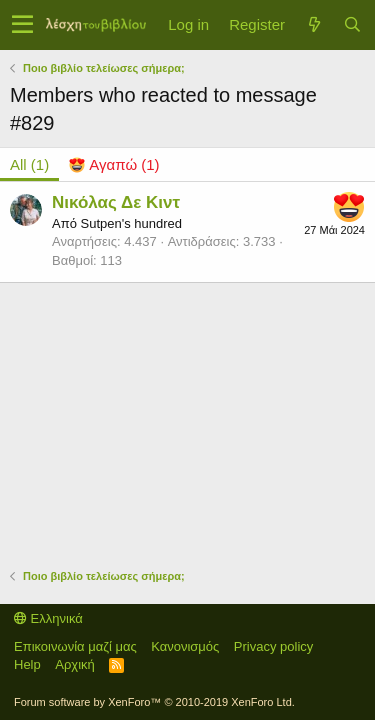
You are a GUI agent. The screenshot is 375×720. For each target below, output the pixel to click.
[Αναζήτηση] (352, 24)
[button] (22, 25)
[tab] (114, 164)
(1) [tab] (29, 164)
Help (27, 664)
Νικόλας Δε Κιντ (116, 202)
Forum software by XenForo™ (154, 702)
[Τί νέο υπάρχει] (314, 24)
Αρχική (75, 664)
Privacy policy (273, 646)
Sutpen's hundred (131, 223)
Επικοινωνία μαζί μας (75, 646)
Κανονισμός (185, 646)
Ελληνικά (48, 618)
